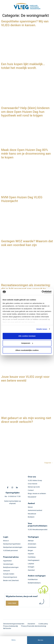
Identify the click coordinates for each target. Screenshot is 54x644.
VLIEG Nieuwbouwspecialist (38, 530)
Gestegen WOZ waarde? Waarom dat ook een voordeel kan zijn (27, 243)
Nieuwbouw (32, 514)
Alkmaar (31, 541)
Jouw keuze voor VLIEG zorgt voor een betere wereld (25, 379)
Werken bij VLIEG (34, 487)
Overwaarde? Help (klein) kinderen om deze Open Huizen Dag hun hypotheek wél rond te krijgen (25, 112)
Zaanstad (31, 570)
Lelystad (31, 564)
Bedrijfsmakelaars (34, 583)
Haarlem (31, 554)
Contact (31, 490)
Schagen (31, 567)
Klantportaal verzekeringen (13, 547)
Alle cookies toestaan (27, 336)
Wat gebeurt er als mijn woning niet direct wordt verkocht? (26, 420)
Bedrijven (31, 517)
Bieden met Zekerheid (11, 581)
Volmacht (6, 571)
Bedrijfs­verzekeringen (11, 567)
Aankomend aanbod (35, 510)
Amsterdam (32, 544)
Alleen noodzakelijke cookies (27, 350)
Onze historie (33, 484)
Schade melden (9, 574)
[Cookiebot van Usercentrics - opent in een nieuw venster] (42, 292)
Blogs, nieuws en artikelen (37, 494)
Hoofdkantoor (33, 580)
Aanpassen (27, 343)
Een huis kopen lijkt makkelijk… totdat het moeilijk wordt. (23, 66)
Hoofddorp (32, 557)
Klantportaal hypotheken (12, 544)
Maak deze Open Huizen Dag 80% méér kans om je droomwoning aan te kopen (26, 154)
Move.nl (6, 541)
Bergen (30, 551)
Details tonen (42, 329)
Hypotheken (7, 561)
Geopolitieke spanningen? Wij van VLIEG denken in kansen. (25, 23)
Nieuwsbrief (32, 497)
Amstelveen (32, 547)
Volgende (49, 463)
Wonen (30, 507)
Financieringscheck (10, 577)
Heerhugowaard (34, 560)
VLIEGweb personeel (10, 551)
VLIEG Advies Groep (35, 481)
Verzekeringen (8, 564)
